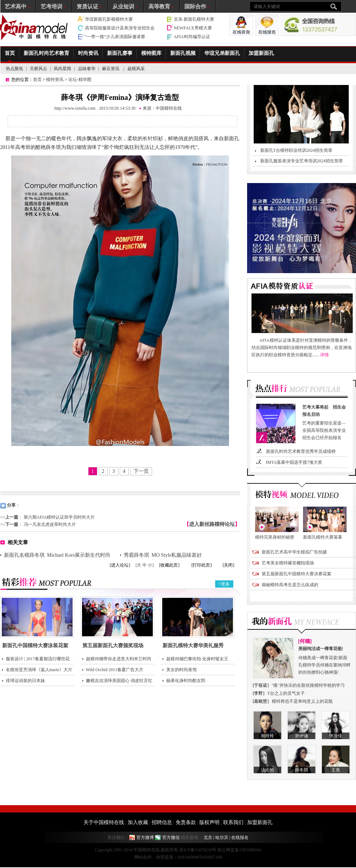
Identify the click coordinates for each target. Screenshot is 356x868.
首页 (10, 53)
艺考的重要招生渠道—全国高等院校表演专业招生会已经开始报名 (326, 422)
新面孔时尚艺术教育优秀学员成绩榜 (301, 451)
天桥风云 (38, 69)
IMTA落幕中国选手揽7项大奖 (294, 462)
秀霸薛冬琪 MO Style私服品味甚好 (163, 555)
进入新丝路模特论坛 (212, 524)
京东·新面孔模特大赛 (194, 19)
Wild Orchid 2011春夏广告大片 (115, 670)
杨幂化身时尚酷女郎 (186, 681)
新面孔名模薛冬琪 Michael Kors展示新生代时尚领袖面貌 (57, 556)
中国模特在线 (169, 108)
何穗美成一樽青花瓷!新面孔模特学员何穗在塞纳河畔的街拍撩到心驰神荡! (325, 660)
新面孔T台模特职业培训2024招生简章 (296, 150)
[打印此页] (202, 565)
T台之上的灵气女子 (286, 693)
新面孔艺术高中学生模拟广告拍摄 (294, 552)
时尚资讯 (88, 53)
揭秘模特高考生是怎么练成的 (290, 585)
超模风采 (136, 69)
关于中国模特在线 (104, 822)
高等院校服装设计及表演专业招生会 (120, 28)
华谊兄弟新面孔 (222, 53)
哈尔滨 (222, 837)
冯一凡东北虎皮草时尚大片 (50, 524)
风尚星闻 (62, 69)
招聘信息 (162, 822)
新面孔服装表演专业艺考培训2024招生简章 (302, 161)
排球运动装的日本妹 (25, 681)
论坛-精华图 (80, 80)
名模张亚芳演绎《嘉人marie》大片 (39, 670)
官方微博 (145, 837)
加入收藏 (138, 822)
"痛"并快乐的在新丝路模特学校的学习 (308, 685)
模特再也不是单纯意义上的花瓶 (302, 701)
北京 (208, 837)
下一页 (141, 471)
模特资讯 (55, 80)
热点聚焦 (15, 69)
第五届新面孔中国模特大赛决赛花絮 (296, 574)
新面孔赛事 (120, 53)
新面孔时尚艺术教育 (46, 53)
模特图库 (151, 53)
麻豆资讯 (111, 69)
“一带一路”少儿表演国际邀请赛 (115, 37)
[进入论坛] (120, 565)
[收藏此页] (169, 565)
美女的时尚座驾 (181, 670)
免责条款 (186, 822)
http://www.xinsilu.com (75, 108)
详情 (324, 355)
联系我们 (233, 822)
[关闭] (229, 565)
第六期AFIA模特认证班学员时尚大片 (59, 517)
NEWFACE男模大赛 (193, 28)
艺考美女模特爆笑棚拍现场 (288, 563)
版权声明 (209, 822)
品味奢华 (87, 69)
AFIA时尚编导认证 (192, 37)
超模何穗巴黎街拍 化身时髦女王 (197, 659)
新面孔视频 (183, 53)
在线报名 (240, 837)
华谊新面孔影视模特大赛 (109, 19)
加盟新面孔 (261, 53)
